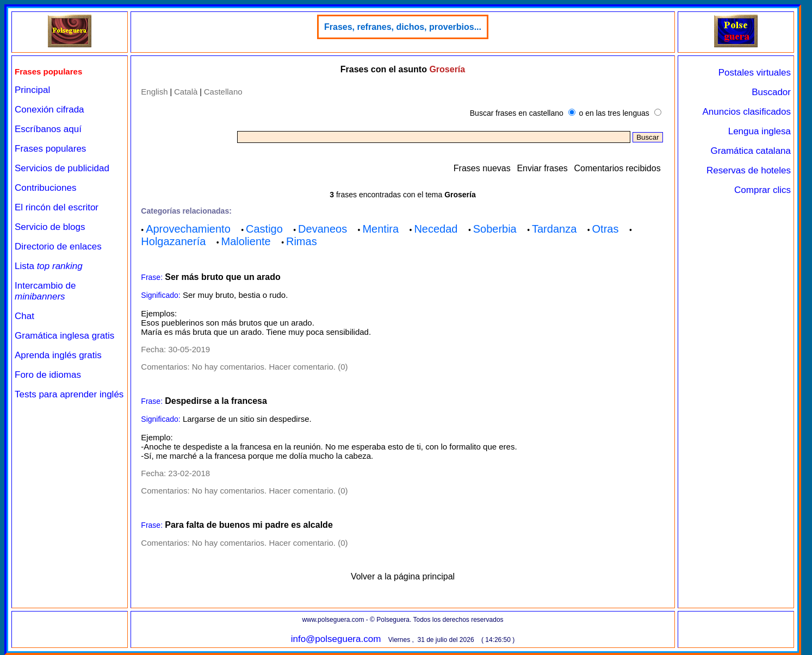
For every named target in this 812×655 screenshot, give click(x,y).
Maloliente (246, 241)
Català (186, 92)
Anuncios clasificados (746, 112)
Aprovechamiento (188, 229)
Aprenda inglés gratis (58, 355)
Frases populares (50, 149)
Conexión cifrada (49, 110)
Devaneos (323, 229)
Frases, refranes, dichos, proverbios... (403, 27)
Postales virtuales (755, 73)
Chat (24, 316)
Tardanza (554, 229)
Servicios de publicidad (62, 168)
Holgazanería (173, 241)
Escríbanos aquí (48, 129)
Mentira (380, 229)
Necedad (436, 229)
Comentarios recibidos (617, 168)
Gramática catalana (751, 151)
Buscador (771, 92)
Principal (32, 90)
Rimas (302, 241)
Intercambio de (45, 291)
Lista (49, 266)
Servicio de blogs (50, 227)
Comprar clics (763, 190)
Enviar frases (542, 168)
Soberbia (495, 229)
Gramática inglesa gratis (64, 336)
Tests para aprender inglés (69, 394)
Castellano (223, 92)
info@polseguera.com (336, 639)
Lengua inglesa (760, 131)
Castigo (264, 229)
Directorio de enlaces (58, 247)
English (154, 92)
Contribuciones (45, 188)
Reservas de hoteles (749, 170)
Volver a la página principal (403, 576)
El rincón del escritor (57, 207)
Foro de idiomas (48, 375)
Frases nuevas (482, 168)
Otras (606, 229)
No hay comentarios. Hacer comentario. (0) (270, 367)
